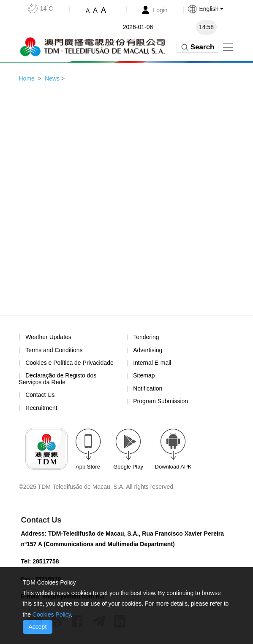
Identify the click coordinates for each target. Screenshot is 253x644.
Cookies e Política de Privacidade (69, 363)
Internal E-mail (152, 363)
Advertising (148, 350)
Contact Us (40, 395)
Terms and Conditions (54, 350)
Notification (148, 388)
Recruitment (41, 408)
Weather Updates (48, 337)
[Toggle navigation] (228, 47)
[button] (214, 9)
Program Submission (161, 401)
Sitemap (144, 375)
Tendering (146, 337)
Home (27, 78)
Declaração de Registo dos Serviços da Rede (58, 379)
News (52, 78)
